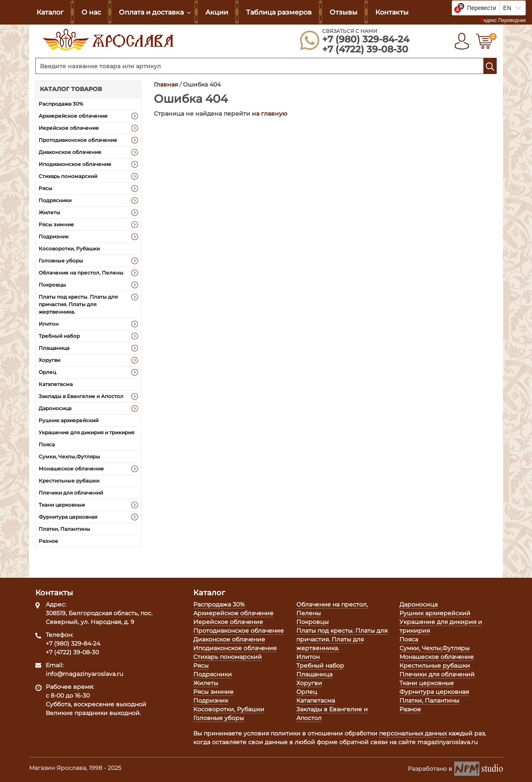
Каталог (50, 12)
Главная (166, 84)
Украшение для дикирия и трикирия (86, 432)
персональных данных (413, 733)
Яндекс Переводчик (503, 20)
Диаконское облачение (70, 152)
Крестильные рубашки (69, 481)
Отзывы (344, 12)
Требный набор (59, 336)
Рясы (46, 188)
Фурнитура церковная (68, 517)
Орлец (47, 372)
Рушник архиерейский (69, 420)
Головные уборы (61, 261)
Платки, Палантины (64, 529)
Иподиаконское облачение (75, 164)
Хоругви (49, 360)
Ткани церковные (62, 505)
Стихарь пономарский (68, 176)
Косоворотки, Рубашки (69, 249)
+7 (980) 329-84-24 (366, 39)
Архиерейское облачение (73, 116)
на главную (270, 114)
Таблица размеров (279, 12)
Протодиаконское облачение (78, 140)
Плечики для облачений (71, 493)
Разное (48, 541)
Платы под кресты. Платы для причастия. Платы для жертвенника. (78, 304)
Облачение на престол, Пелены (81, 273)
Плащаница (54, 348)
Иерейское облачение (69, 128)
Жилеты (49, 212)
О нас (91, 12)
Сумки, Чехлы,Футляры (69, 457)
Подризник (54, 236)
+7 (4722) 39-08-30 (365, 49)
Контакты (392, 12)
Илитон (49, 324)
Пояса (47, 444)
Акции (217, 12)
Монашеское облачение (71, 469)
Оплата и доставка (151, 12)
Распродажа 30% (61, 104)
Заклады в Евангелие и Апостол (81, 396)
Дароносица (55, 408)
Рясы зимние (56, 224)
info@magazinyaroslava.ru (84, 674)
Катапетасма (56, 384)
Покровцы (52, 285)
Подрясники (55, 200)
